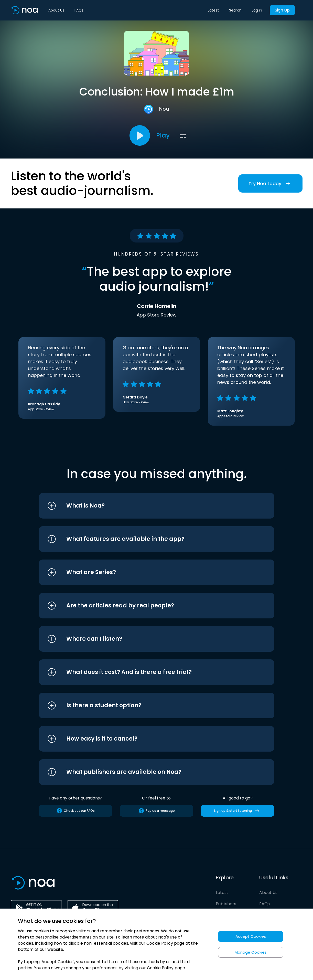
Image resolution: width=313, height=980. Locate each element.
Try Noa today (270, 183)
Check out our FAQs (75, 811)
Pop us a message (156, 811)
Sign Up (282, 10)
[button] (147, 506)
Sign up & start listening (238, 811)
